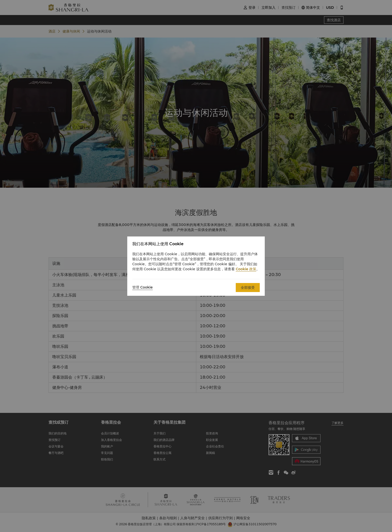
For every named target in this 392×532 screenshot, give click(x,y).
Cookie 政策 (246, 269)
